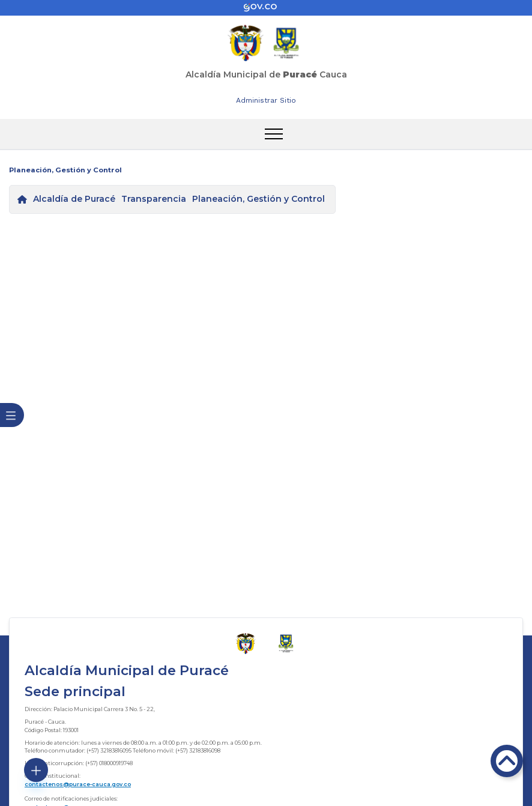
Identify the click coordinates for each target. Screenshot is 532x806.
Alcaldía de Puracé (74, 199)
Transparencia (154, 199)
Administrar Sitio (266, 100)
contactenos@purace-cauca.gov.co (78, 784)
